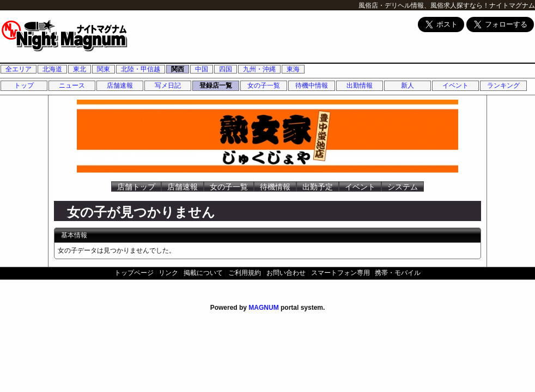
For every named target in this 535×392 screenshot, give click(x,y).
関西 (178, 69)
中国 (202, 69)
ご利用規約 (245, 273)
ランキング (503, 85)
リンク (168, 273)
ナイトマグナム (512, 5)
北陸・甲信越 (141, 69)
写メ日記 (168, 85)
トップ (24, 85)
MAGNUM (263, 308)
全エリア (19, 69)
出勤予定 (318, 187)
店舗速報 (120, 85)
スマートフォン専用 (341, 273)
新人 (408, 85)
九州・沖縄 (259, 69)
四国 (226, 69)
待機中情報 (312, 85)
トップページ (134, 273)
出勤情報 (360, 85)
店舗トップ (136, 187)
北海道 (52, 69)
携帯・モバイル (398, 273)
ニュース (72, 85)
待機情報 (275, 187)
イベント (455, 85)
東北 (80, 69)
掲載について (203, 273)
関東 (104, 69)
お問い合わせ (286, 273)
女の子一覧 (264, 85)
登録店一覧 (216, 85)
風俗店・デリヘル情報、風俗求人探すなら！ (424, 5)
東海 (293, 69)
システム (403, 187)
